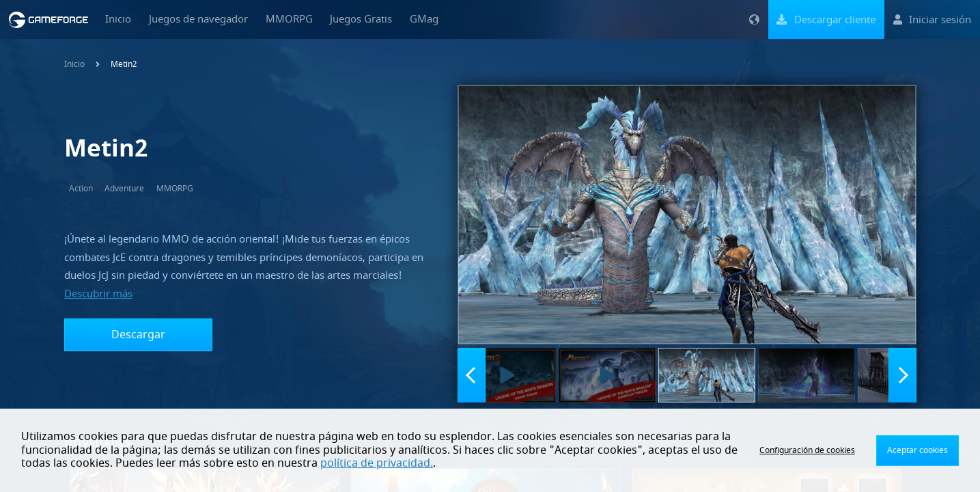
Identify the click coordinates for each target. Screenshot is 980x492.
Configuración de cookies (807, 450)
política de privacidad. (377, 463)
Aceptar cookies (918, 450)
